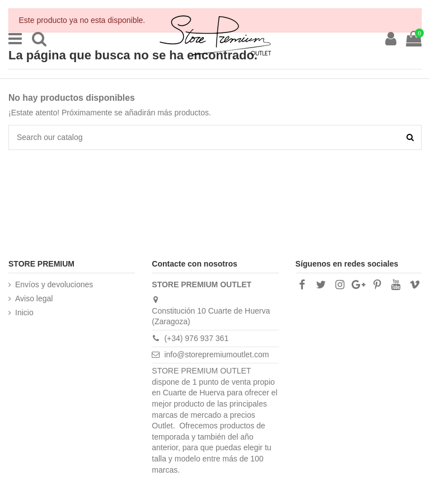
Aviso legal (34, 298)
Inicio (24, 312)
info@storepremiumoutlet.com (216, 354)
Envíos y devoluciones (54, 284)
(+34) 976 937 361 (196, 338)
